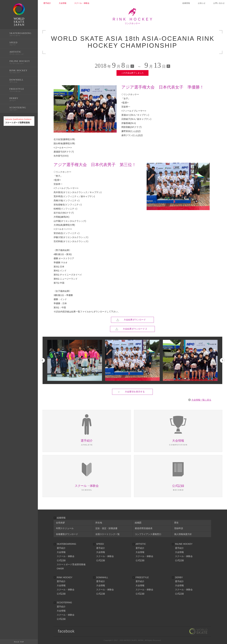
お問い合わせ (219, 3)
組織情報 (186, 3)
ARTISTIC (141, 544)
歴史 (176, 523)
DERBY (179, 577)
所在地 (99, 523)
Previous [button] (43, 360)
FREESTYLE (142, 577)
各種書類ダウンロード (67, 534)
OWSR (60, 569)
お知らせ (202, 3)
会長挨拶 (60, 523)
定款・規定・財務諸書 (106, 528)
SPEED (100, 544)
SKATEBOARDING (66, 544)
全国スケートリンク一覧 (108, 534)
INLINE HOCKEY (184, 544)
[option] (132, 360)
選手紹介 (61, 548)
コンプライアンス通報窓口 (148, 534)
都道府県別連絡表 (144, 528)
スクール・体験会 (66, 556)
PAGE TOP (19, 642)
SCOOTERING (64, 602)
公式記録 (8, 136)
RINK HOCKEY (65, 577)
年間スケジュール (65, 528)
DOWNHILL (102, 577)
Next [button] (222, 360)
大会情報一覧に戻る (201, 400)
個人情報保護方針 (183, 534)
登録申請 (179, 528)
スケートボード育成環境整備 (71, 564)
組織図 (138, 523)
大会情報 (61, 552)
